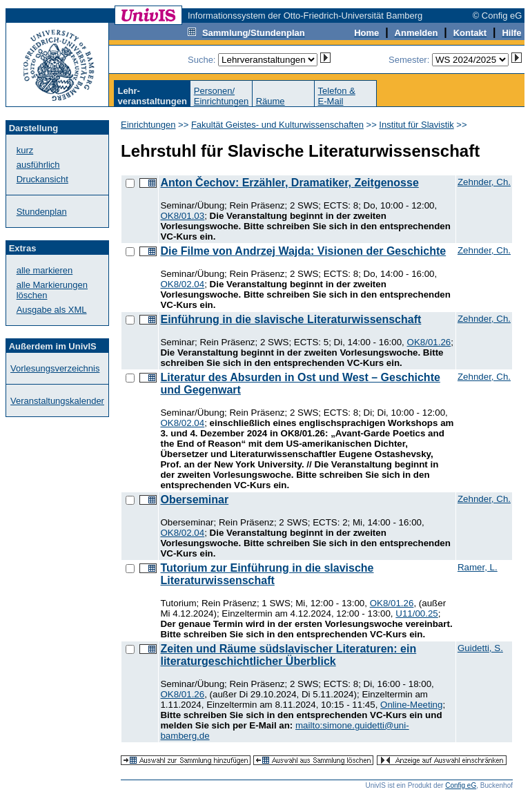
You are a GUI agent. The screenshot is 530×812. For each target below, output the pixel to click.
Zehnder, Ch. (484, 182)
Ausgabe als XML (52, 310)
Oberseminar (194, 500)
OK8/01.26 (429, 342)
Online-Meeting (411, 705)
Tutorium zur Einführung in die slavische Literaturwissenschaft (267, 574)
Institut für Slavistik (416, 125)
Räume (271, 101)
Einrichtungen (148, 125)
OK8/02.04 (182, 284)
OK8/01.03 (182, 216)
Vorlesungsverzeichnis (55, 368)
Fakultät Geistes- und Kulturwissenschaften (277, 125)
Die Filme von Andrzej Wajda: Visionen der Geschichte (303, 251)
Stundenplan (42, 212)
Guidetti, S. (480, 648)
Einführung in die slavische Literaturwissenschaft (291, 319)
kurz (25, 150)
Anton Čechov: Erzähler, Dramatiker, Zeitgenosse (289, 183)
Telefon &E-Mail (337, 96)
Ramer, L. (478, 567)
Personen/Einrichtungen (222, 96)
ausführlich (38, 165)
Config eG (461, 785)
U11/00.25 (417, 613)
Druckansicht (42, 179)
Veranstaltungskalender (57, 401)
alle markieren (45, 270)
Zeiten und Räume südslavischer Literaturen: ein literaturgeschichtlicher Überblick (288, 655)
